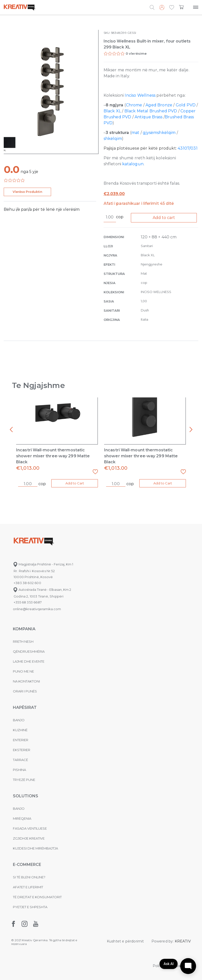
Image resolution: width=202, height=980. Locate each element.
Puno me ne (23, 671)
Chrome (135, 105)
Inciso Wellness (140, 95)
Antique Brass (148, 117)
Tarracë (20, 760)
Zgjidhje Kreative (29, 838)
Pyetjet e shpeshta (30, 907)
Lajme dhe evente (29, 661)
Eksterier (22, 750)
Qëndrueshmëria (29, 651)
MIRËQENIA (22, 818)
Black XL (112, 111)
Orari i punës (25, 691)
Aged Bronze (159, 105)
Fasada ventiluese (30, 828)
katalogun (133, 164)
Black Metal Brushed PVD (151, 111)
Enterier (21, 740)
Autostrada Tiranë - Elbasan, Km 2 (42, 590)
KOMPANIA (24, 629)
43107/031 (188, 148)
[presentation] (11, 430)
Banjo (19, 720)
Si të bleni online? (29, 877)
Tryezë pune (24, 780)
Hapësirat (25, 707)
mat (135, 133)
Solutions (26, 796)
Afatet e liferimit (28, 887)
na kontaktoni (26, 681)
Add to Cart (75, 483)
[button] (172, 8)
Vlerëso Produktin (27, 192)
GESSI (132, 33)
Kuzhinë (20, 730)
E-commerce (27, 865)
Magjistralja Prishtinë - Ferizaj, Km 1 (43, 564)
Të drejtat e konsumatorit (37, 897)
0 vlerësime (136, 53)
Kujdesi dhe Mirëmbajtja (35, 848)
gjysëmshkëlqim (159, 133)
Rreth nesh (23, 641)
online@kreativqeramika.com (37, 609)
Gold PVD (186, 105)
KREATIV (183, 941)
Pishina (19, 770)
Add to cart (164, 218)
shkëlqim (113, 139)
